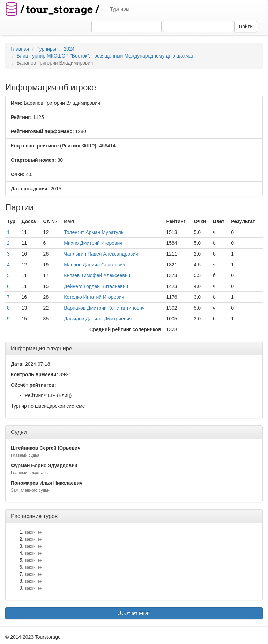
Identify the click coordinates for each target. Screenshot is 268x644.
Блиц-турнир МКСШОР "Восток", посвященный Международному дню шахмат (105, 56)
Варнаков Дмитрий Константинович (104, 308)
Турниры (120, 9)
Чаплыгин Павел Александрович (101, 254)
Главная (20, 49)
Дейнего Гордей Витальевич (96, 286)
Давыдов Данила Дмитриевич (98, 319)
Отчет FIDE (134, 613)
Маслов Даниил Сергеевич (94, 265)
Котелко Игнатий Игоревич (94, 297)
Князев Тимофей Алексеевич (97, 275)
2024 (69, 49)
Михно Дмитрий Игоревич (93, 243)
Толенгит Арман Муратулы (94, 232)
